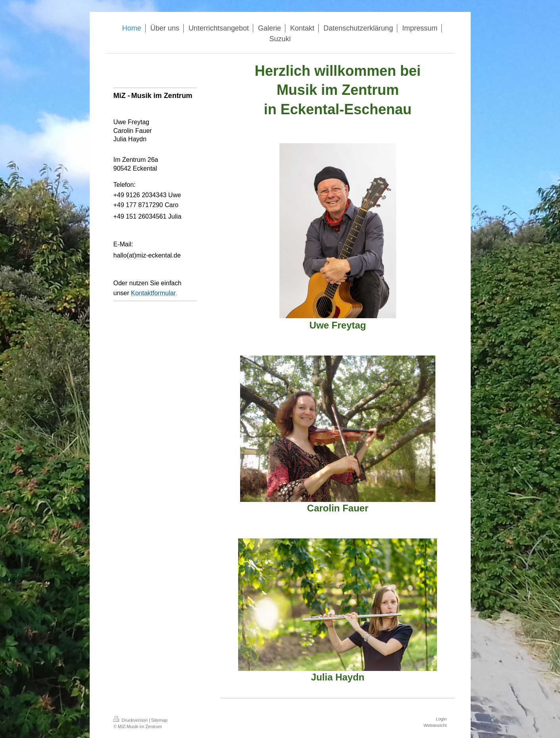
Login (441, 719)
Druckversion (131, 720)
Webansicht (435, 725)
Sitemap (159, 720)
